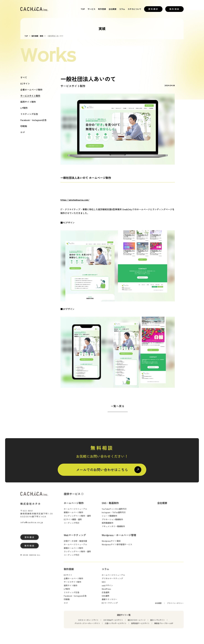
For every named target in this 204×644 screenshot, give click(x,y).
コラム (122, 9)
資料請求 (153, 9)
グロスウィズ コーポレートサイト (87, 626)
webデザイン (107, 588)
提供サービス (72, 497)
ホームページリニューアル (75, 512)
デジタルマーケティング (112, 582)
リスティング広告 (29, 114)
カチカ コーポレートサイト (88, 623)
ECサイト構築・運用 (73, 522)
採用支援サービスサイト (140, 626)
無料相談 (174, 9)
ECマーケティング (110, 606)
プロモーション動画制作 (112, 522)
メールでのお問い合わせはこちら (102, 470)
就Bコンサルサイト (157, 623)
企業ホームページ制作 (31, 90)
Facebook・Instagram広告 (33, 120)
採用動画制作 (108, 526)
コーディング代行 (72, 526)
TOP (83, 9)
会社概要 (113, 9)
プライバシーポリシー (175, 606)
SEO (104, 585)
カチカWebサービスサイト (113, 623)
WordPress (106, 592)
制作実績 (102, 9)
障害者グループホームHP (164, 626)
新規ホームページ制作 (73, 515)
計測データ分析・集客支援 (75, 544)
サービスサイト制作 (30, 96)
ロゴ (23, 132)
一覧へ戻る (118, 406)
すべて (24, 77)
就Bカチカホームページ (137, 623)
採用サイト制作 (28, 102)
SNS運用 (106, 599)
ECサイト (25, 83)
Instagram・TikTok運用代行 (114, 515)
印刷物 (24, 126)
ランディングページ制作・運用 (77, 519)
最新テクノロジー (109, 602)
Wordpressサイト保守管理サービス (117, 548)
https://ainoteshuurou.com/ (75, 200)
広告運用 (106, 595)
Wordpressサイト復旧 (111, 544)
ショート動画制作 (109, 519)
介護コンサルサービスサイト (116, 626)
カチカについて (135, 9)
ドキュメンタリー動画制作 (113, 529)
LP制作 (24, 108)
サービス (91, 9)
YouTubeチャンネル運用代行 (114, 512)
